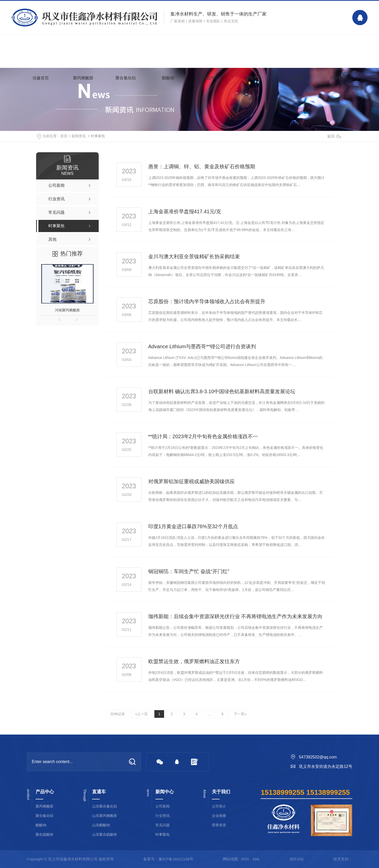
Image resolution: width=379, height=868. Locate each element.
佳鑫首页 (41, 78)
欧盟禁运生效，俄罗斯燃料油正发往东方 (194, 661)
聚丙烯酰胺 (83, 78)
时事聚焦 (98, 136)
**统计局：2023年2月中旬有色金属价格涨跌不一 (203, 436)
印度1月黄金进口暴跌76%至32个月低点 (193, 526)
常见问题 (163, 825)
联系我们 (338, 78)
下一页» (240, 714)
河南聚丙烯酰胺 (67, 310)
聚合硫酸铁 (45, 835)
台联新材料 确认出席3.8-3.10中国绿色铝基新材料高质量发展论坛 (222, 391)
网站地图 (230, 859)
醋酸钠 (168, 78)
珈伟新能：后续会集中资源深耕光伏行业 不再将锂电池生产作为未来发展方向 (236, 616)
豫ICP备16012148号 (176, 859)
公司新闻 (163, 806)
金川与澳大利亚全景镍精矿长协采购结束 (194, 256)
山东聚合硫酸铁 (105, 835)
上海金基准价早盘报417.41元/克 (185, 211)
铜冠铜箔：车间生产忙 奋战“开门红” (189, 571)
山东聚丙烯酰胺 (105, 816)
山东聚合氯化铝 (105, 806)
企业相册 (219, 816)
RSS (245, 859)
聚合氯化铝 (126, 78)
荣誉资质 (219, 825)
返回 (334, 136)
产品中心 (211, 78)
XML (256, 859)
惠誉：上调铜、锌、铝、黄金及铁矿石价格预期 (202, 166)
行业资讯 (163, 816)
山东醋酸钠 (101, 825)
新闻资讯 (253, 78)
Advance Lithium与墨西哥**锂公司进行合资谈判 (202, 346)
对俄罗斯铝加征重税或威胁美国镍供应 (192, 481)
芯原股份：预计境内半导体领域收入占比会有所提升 (207, 301)
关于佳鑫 (296, 78)
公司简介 (219, 806)
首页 (64, 136)
